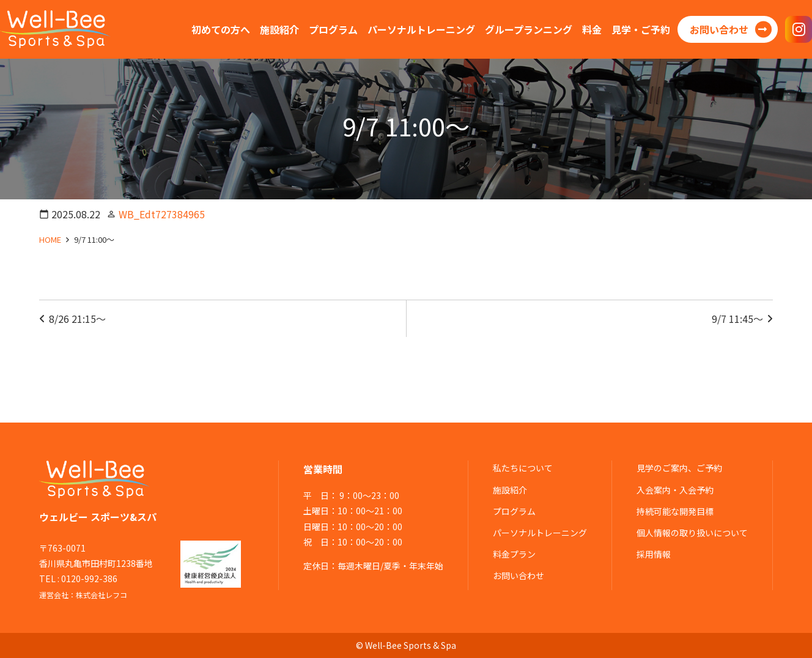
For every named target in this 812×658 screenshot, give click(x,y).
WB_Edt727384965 (162, 214)
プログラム (514, 511)
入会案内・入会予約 (675, 490)
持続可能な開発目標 (675, 511)
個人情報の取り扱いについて (692, 533)
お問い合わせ (519, 575)
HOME (50, 239)
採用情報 (654, 554)
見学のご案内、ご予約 (679, 468)
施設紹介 (510, 490)
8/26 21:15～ (77, 319)
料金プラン (514, 554)
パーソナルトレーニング (540, 533)
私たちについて (523, 468)
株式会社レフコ (102, 595)
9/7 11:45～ (737, 319)
